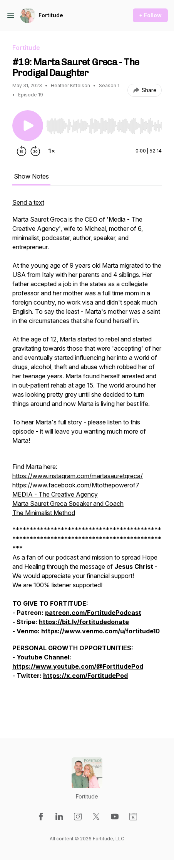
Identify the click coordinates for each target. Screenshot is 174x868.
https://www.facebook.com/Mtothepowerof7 (76, 485)
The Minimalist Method (44, 513)
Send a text (28, 202)
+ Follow (150, 15)
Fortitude (51, 15)
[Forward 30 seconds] (35, 151)
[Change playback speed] (52, 151)
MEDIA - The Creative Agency (55, 494)
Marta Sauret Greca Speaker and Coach (68, 504)
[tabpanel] (87, 456)
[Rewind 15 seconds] (22, 151)
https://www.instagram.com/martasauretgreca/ (78, 476)
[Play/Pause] (28, 126)
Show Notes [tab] (31, 176)
